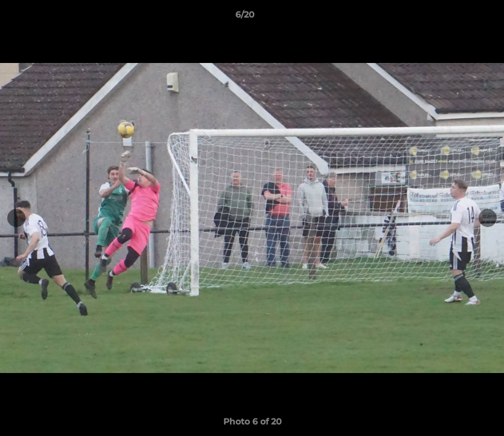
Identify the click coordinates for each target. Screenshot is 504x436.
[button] (453, 18)
